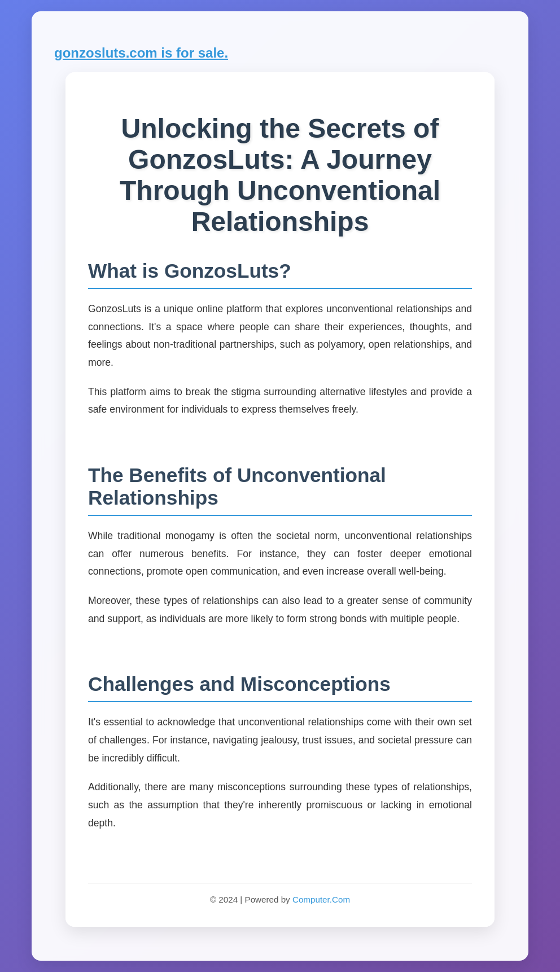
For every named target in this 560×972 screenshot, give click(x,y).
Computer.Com (321, 899)
